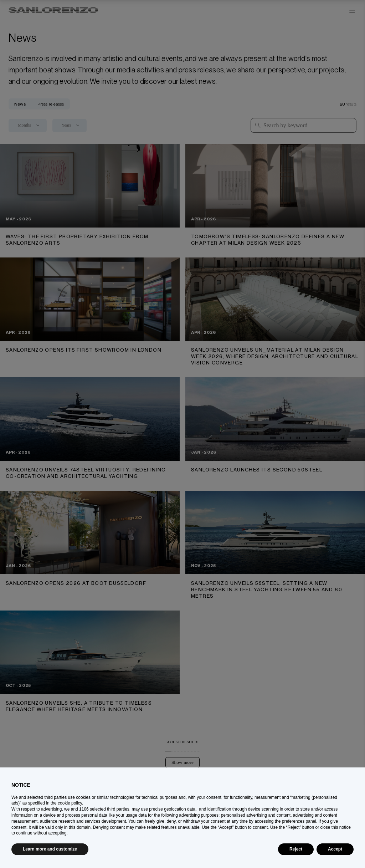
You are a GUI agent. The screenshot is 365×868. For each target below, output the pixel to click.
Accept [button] (335, 849)
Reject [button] (296, 849)
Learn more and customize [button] (50, 849)
